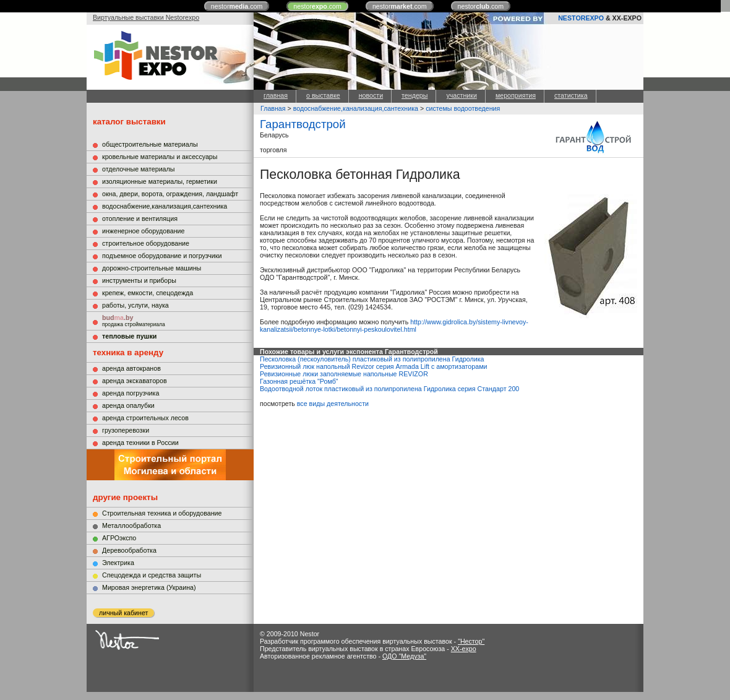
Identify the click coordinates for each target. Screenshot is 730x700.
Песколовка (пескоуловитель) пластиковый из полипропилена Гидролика (372, 359)
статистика (571, 95)
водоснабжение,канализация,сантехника (165, 206)
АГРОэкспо (119, 538)
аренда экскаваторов (135, 381)
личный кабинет (123, 613)
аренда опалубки (128, 405)
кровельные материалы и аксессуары (160, 157)
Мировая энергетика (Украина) (149, 587)
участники (461, 95)
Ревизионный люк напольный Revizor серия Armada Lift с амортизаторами (373, 366)
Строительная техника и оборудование (162, 513)
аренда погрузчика (131, 393)
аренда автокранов (131, 368)
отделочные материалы (138, 169)
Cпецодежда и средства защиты (152, 575)
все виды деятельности (333, 404)
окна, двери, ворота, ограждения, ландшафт (170, 194)
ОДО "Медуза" (404, 656)
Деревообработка (129, 550)
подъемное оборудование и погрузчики (162, 256)
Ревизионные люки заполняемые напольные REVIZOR (344, 374)
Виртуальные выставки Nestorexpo (146, 17)
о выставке (323, 95)
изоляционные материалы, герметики (160, 181)
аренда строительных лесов (145, 418)
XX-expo (464, 649)
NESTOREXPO (581, 18)
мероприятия (516, 95)
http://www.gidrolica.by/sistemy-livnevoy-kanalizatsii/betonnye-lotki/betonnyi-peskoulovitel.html (394, 326)
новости (371, 95)
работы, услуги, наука (135, 305)
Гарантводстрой (303, 124)
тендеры (414, 95)
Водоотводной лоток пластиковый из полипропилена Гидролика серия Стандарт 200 (389, 389)
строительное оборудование (146, 243)
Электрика (118, 563)
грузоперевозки (126, 430)
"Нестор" (471, 641)
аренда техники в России (140, 443)
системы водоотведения (463, 108)
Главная (273, 108)
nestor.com (237, 6)
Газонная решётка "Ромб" (299, 381)
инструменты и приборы (139, 280)
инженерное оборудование (143, 231)
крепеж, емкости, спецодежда (148, 293)
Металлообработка (131, 525)
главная (276, 95)
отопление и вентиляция (140, 218)
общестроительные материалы (150, 144)
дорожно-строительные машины (152, 268)
